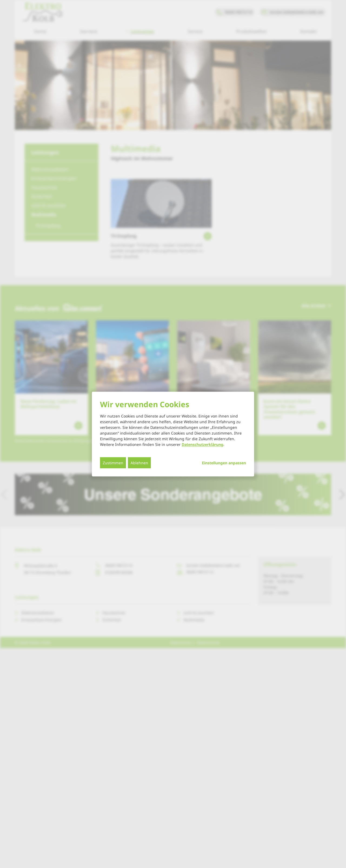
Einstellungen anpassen (224, 463)
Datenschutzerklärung (202, 444)
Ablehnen (139, 463)
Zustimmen (113, 463)
